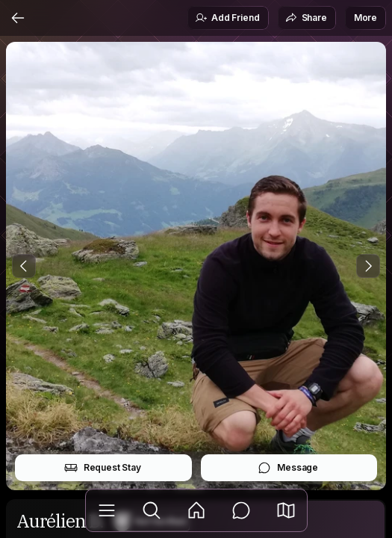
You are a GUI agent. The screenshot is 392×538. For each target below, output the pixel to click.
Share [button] (306, 18)
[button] (286, 510)
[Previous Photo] (24, 266)
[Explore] (152, 510)
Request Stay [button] (103, 468)
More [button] (365, 18)
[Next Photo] (368, 266)
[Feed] (196, 510)
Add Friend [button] (227, 18)
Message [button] (288, 468)
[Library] (107, 510)
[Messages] (241, 510)
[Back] (18, 18)
